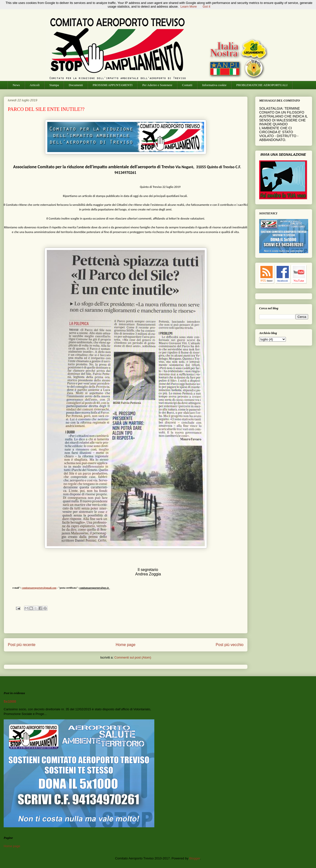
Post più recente (22, 645)
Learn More (189, 6)
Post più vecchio (230, 645)
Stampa (54, 85)
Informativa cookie (214, 85)
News (16, 85)
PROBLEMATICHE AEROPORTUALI (262, 85)
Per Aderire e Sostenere (157, 85)
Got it (206, 6)
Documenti (76, 85)
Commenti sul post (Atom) (133, 657)
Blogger (195, 858)
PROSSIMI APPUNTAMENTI (113, 85)
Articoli (35, 85)
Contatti (187, 85)
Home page (126, 645)
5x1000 (10, 701)
